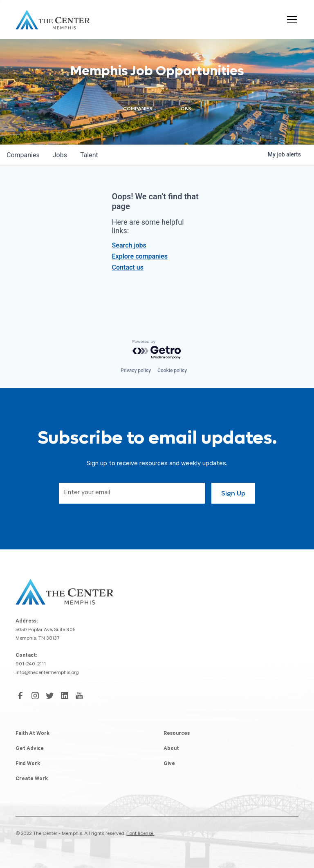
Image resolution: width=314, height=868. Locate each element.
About (171, 749)
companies (23, 155)
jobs (60, 155)
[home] (53, 20)
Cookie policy (172, 370)
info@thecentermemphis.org (47, 673)
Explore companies (140, 256)
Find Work (28, 764)
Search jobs (129, 245)
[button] (290, 20)
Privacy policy (136, 370)
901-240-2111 (31, 665)
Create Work (32, 779)
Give (169, 764)
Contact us (128, 267)
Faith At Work (33, 734)
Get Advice (30, 749)
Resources (177, 734)
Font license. (140, 834)
